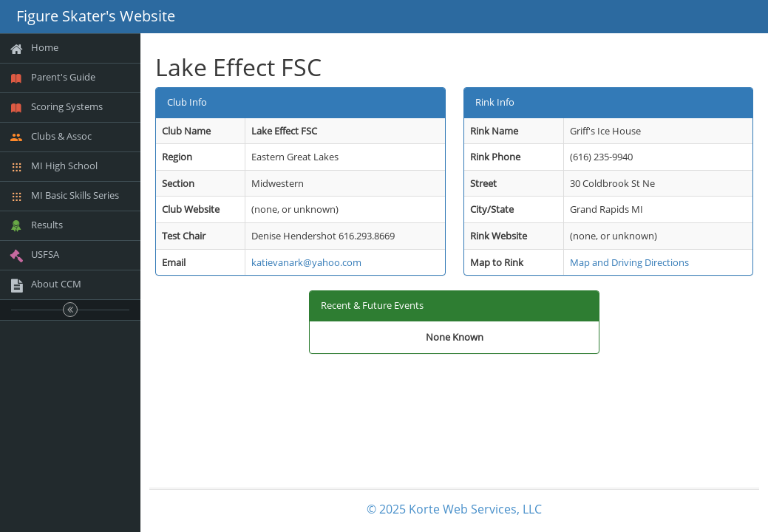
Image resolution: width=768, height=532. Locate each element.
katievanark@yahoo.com (306, 262)
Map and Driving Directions (629, 262)
